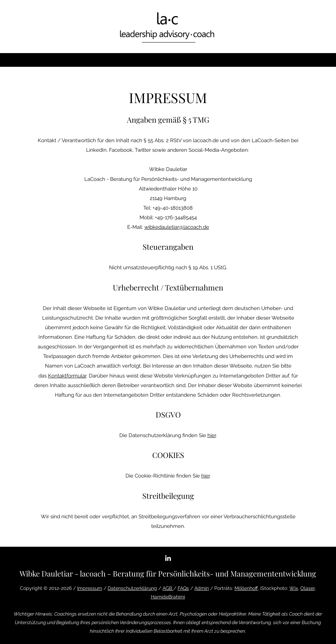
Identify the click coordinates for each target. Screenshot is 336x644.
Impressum (90, 588)
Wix (294, 588)
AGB (168, 588)
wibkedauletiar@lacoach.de (177, 227)
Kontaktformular (67, 376)
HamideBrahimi (168, 597)
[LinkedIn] (168, 558)
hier (212, 435)
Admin (202, 588)
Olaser (308, 588)
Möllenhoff (246, 588)
